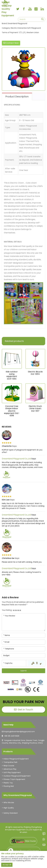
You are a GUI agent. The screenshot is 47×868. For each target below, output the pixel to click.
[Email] (23, 642)
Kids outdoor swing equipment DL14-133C (12, 375)
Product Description (17, 97)
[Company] (23, 655)
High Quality (9, 808)
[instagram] (36, 9)
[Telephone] (23, 649)
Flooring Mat (9, 786)
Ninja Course (9, 766)
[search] (42, 19)
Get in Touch (23, 710)
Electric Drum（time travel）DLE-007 (35, 408)
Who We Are (9, 803)
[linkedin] (42, 9)
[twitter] (18, 9)
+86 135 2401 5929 (12, 736)
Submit (24, 671)
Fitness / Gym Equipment (14, 779)
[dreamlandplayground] (6, 683)
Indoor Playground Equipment (16, 759)
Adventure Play (10, 769)
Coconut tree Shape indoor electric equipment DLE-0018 (12, 411)
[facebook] (24, 9)
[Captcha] (14, 663)
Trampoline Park (10, 762)
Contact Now (11, 43)
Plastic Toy (8, 783)
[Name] (23, 635)
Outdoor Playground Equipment (17, 776)
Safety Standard (10, 813)
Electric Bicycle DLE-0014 (35, 373)
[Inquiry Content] (23, 622)
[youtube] (30, 9)
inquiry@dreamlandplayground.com (19, 732)
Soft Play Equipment (12, 772)
